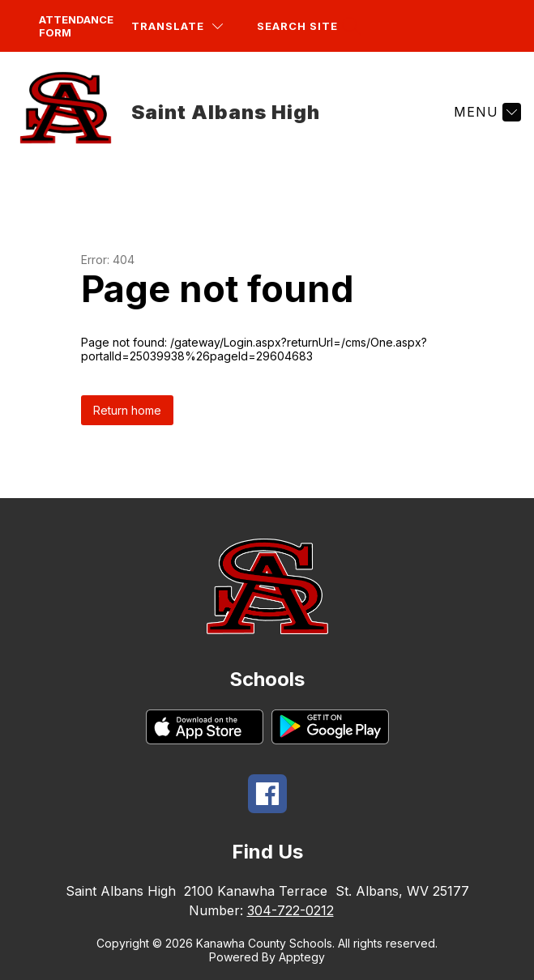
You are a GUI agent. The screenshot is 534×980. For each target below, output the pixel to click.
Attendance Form (76, 26)
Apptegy (302, 957)
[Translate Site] (177, 26)
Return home (127, 410)
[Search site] (307, 26)
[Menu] (485, 112)
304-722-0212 (290, 910)
